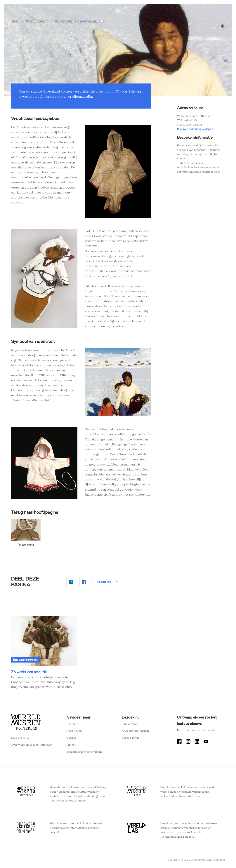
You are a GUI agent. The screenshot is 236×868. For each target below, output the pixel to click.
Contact (72, 724)
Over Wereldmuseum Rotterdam (32, 745)
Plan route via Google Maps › (195, 129)
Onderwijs (160, 9)
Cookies (71, 738)
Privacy (71, 745)
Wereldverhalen (138, 9)
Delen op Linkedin (71, 582)
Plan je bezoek (113, 9)
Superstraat (129, 724)
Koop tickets (74, 731)
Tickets (199, 9)
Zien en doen (90, 9)
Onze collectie (20, 738)
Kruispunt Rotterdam (135, 731)
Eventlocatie (180, 9)
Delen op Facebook (84, 582)
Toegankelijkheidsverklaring (84, 752)
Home (15, 22)
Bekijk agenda (131, 738)
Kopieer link (104, 582)
